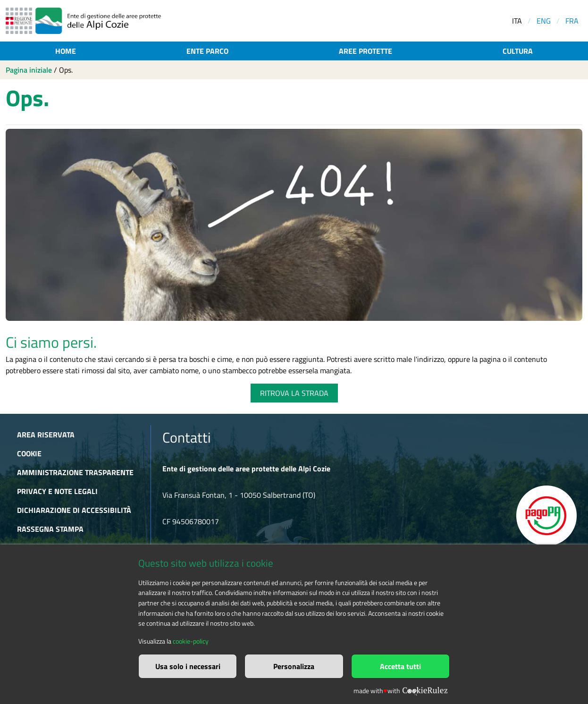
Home (66, 51)
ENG (544, 21)
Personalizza (294, 666)
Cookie (29, 453)
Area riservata (46, 435)
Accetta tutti (400, 666)
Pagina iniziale (29, 70)
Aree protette (365, 51)
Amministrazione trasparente (75, 472)
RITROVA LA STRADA (294, 393)
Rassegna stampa (50, 529)
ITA (517, 21)
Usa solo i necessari (188, 666)
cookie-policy (191, 641)
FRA (572, 21)
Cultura (518, 51)
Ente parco (207, 51)
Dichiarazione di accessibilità (74, 510)
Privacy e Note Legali (57, 491)
